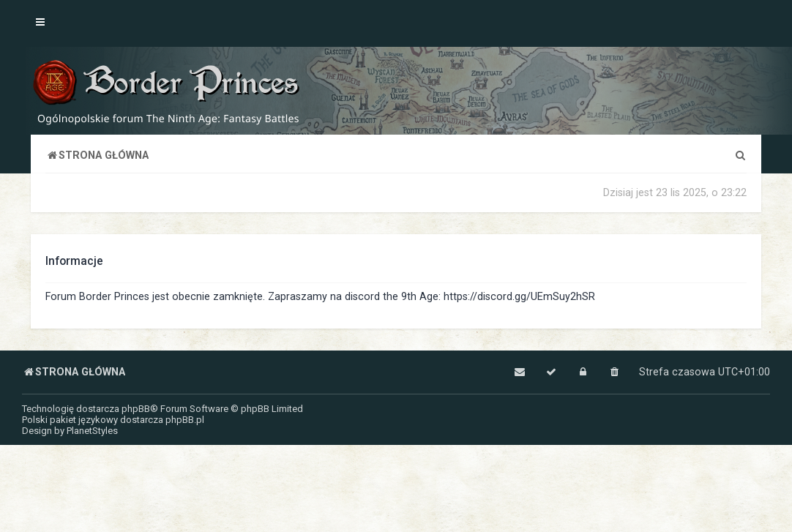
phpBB (136, 409)
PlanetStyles (92, 431)
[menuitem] (740, 156)
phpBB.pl (185, 420)
